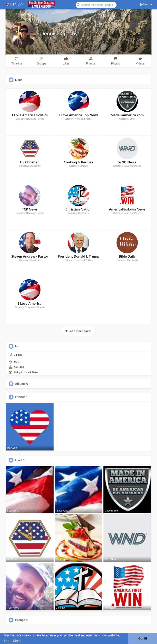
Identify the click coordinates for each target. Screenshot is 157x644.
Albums (20, 384)
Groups (20, 620)
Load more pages (78, 331)
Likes (19, 460)
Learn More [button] (12, 641)
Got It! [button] (143, 638)
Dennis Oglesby (59, 34)
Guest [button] (146, 4)
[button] (96, 5)
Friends (20, 397)
